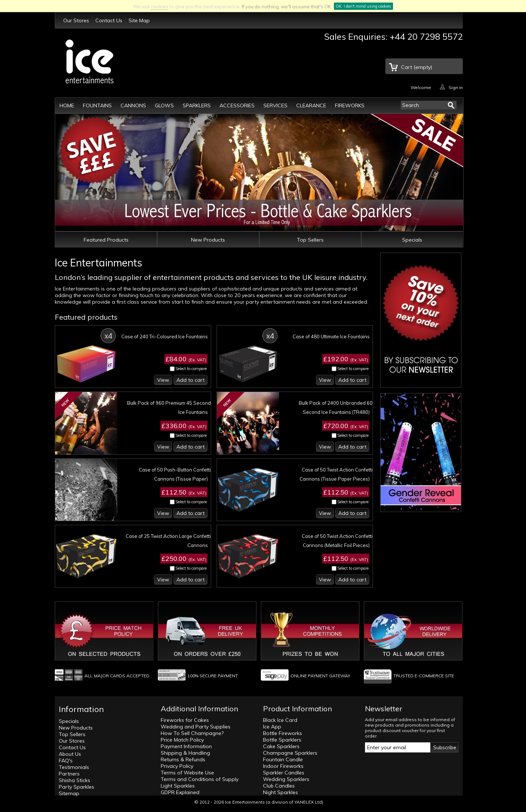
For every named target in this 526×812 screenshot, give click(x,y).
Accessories (237, 105)
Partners (69, 774)
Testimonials (74, 767)
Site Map (139, 20)
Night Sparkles (281, 792)
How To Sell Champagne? (192, 733)
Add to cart (190, 380)
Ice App (272, 727)
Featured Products (106, 240)
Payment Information (186, 746)
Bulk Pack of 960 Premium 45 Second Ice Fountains (169, 407)
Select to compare (191, 369)
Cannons (133, 105)
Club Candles (279, 786)
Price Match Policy (182, 740)
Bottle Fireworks (283, 733)
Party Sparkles (77, 787)
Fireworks (350, 105)
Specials (412, 240)
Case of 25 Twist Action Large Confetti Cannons (168, 541)
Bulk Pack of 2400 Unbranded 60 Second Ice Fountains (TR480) (336, 407)
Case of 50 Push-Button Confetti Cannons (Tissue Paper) (175, 474)
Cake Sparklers (281, 746)
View (163, 380)
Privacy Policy (177, 766)
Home (67, 105)
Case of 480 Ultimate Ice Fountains (331, 336)
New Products (208, 240)
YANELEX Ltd (308, 802)
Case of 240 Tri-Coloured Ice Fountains (165, 336)
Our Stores (76, 20)
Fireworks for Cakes (185, 720)
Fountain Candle (283, 759)
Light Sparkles (178, 786)
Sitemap (69, 793)
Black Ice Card (280, 720)
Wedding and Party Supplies (196, 727)
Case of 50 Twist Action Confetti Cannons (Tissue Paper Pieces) (336, 474)
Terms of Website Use (187, 773)
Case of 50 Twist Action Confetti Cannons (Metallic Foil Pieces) (337, 541)
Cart (417, 67)
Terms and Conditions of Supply (200, 779)
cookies (160, 7)
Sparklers (197, 105)
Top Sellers (310, 240)
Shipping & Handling (185, 753)
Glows (164, 105)
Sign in (456, 87)
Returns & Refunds (183, 759)
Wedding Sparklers (286, 779)
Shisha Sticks (75, 780)
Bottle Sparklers (282, 740)
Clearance (311, 105)
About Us (70, 754)
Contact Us (109, 20)
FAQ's (66, 761)
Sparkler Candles (284, 773)
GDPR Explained (180, 792)
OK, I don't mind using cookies (363, 6)
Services (275, 105)
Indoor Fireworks (283, 766)
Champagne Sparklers (290, 753)
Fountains (97, 105)
